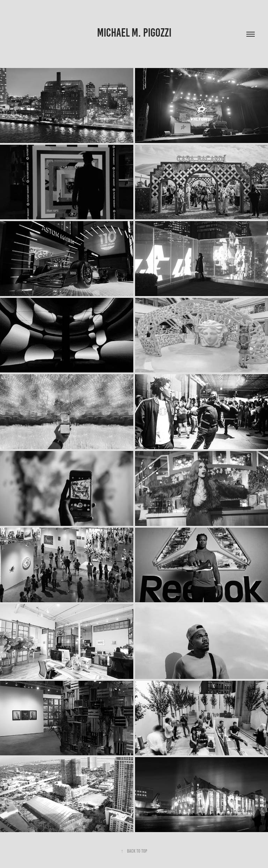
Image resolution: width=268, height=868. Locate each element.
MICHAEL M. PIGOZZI (134, 33)
